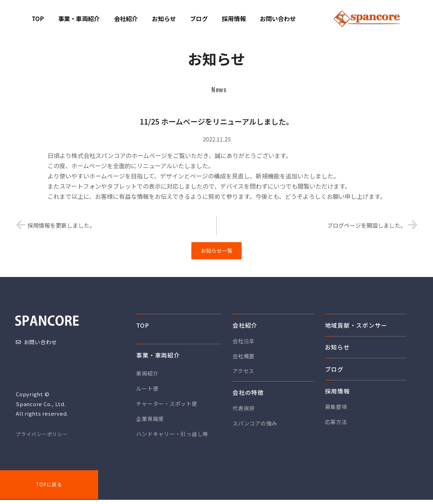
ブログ (334, 371)
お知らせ (338, 349)
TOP (142, 327)
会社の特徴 (248, 395)
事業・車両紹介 (158, 357)
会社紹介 (245, 327)
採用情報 (338, 393)
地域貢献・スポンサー (356, 327)
